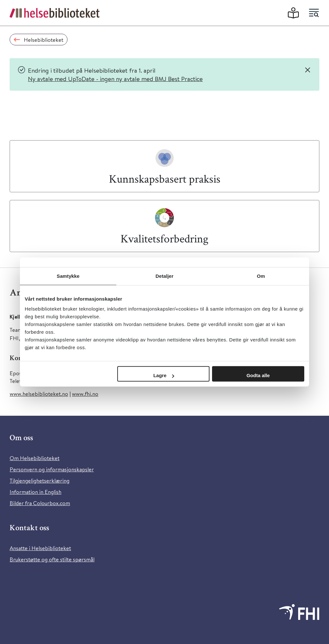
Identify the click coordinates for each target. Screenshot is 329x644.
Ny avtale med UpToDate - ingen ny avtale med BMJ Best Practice (115, 79)
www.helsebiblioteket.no (39, 394)
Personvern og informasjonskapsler (52, 469)
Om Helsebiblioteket (35, 458)
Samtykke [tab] (68, 276)
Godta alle (258, 375)
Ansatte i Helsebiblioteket (40, 548)
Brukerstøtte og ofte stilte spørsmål (52, 559)
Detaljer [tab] (164, 276)
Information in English (36, 492)
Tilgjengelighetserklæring (40, 481)
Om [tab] (261, 276)
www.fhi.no (85, 394)
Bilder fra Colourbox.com (40, 503)
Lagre (164, 375)
